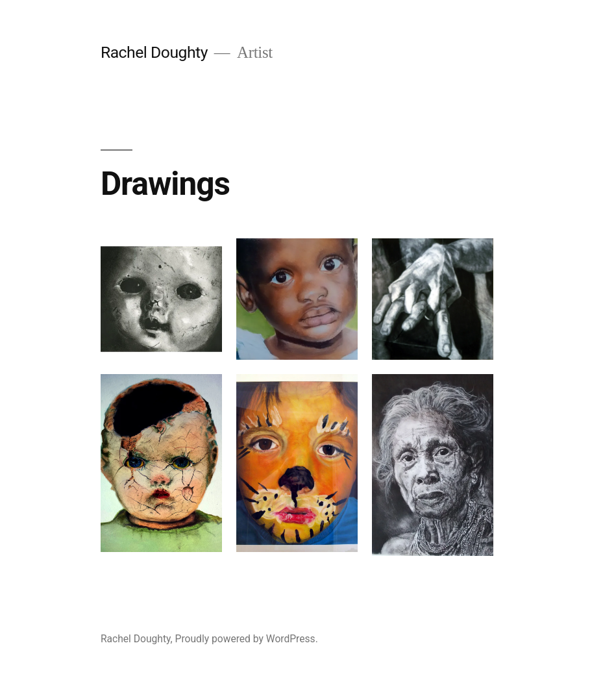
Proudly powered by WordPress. (247, 639)
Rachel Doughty (154, 52)
